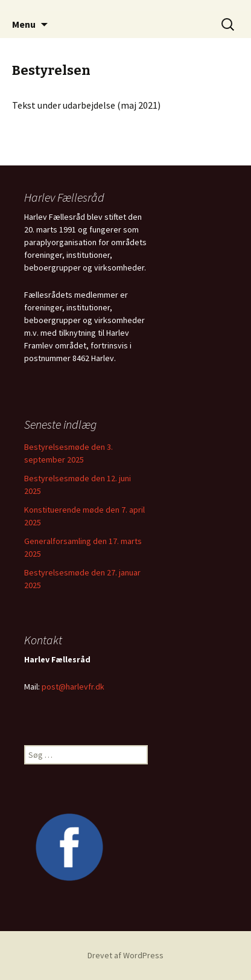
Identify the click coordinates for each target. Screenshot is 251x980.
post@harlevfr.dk (73, 687)
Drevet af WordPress (125, 955)
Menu (24, 24)
